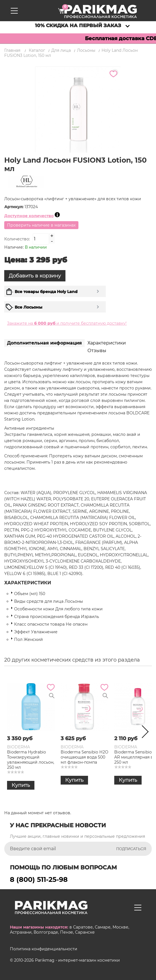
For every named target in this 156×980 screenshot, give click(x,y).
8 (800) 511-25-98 (39, 879)
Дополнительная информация (44, 343)
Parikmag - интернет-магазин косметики (77, 960)
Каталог (37, 50)
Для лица (61, 50)
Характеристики (107, 343)
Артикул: (14, 207)
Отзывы (97, 351)
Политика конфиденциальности (44, 949)
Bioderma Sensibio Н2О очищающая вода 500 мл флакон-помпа (84, 757)
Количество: (17, 239)
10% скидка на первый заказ (78, 25)
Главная (12, 50)
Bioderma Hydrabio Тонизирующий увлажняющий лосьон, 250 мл (31, 760)
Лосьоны (86, 50)
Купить (21, 785)
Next (143, 733)
